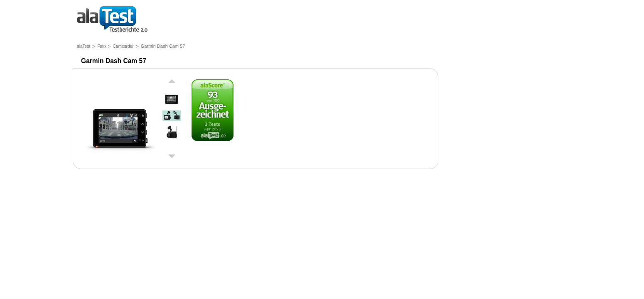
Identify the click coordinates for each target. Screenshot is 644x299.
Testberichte (112, 20)
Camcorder (123, 46)
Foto (101, 46)
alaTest (84, 46)
